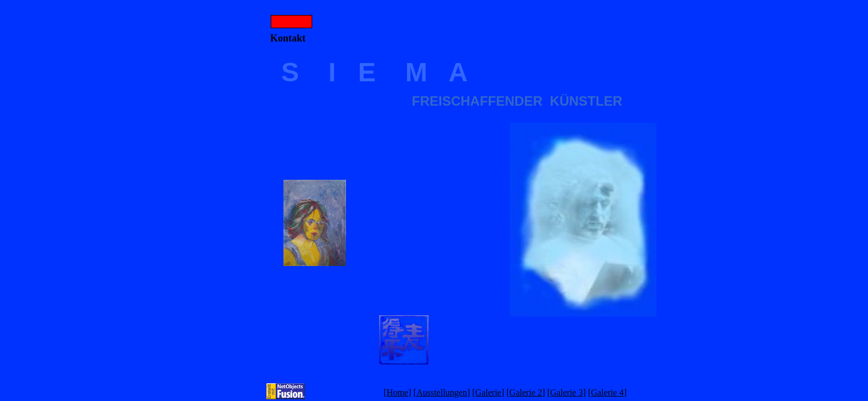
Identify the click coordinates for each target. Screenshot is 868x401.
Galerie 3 (567, 392)
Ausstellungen (442, 392)
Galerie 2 (526, 392)
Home (397, 392)
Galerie (488, 392)
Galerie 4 (608, 392)
